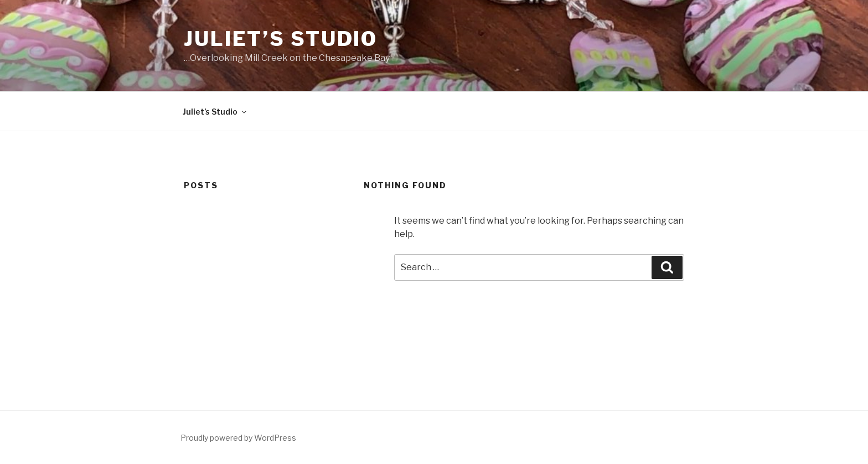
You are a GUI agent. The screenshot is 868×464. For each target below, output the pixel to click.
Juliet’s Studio (281, 39)
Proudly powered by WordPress (238, 438)
